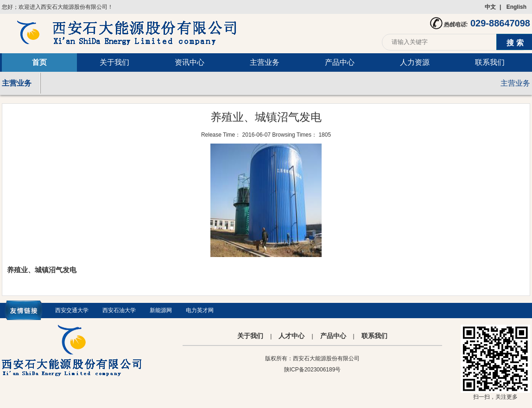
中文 (490, 7)
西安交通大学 (72, 310)
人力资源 (415, 62)
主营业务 (265, 62)
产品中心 (340, 62)
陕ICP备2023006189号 (313, 370)
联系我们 (490, 62)
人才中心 (291, 336)
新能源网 (161, 310)
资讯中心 (190, 62)
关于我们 (114, 62)
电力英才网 (200, 310)
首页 (39, 62)
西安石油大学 (119, 310)
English (516, 7)
